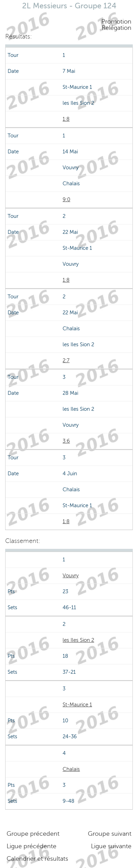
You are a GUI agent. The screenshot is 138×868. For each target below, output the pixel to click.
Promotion (116, 22)
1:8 (66, 119)
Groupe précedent (33, 834)
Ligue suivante (111, 846)
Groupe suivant (110, 834)
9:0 (66, 199)
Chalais (71, 769)
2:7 (66, 360)
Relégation (117, 28)
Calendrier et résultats (37, 859)
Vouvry (71, 576)
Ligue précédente (31, 846)
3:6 (66, 441)
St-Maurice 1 (77, 705)
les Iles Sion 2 (78, 640)
